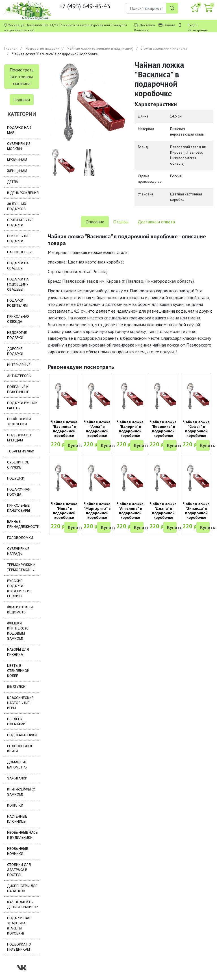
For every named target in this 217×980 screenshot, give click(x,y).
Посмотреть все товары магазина (22, 77)
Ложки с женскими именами (164, 48)
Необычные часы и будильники (23, 835)
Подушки (16, 478)
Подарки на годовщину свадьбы (18, 284)
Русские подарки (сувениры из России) (19, 589)
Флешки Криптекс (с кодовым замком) (18, 631)
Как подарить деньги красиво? (22, 905)
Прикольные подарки (18, 239)
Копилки (15, 805)
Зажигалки (17, 778)
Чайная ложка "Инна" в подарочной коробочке (64, 511)
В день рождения (23, 193)
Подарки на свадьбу (18, 266)
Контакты (141, 30)
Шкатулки (16, 687)
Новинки (22, 100)
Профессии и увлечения (19, 422)
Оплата (169, 25)
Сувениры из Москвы (19, 146)
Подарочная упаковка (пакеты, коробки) (19, 926)
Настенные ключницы (17, 819)
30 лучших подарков (17, 206)
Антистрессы (19, 376)
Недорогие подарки (42, 48)
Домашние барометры (17, 765)
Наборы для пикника (18, 652)
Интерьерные (19, 365)
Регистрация (198, 30)
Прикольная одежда (18, 319)
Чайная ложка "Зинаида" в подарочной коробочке (196, 511)
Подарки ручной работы (22, 406)
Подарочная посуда (19, 492)
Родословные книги (20, 749)
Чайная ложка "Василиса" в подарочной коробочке (64, 429)
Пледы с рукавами (16, 722)
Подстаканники (22, 735)
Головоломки (20, 538)
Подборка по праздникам (19, 947)
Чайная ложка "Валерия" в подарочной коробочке (130, 429)
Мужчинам (17, 160)
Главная (11, 48)
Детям (13, 182)
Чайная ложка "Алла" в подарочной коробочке (97, 429)
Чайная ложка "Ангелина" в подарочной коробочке (130, 511)
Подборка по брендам (19, 438)
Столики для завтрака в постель (19, 870)
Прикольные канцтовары (19, 508)
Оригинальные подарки (20, 223)
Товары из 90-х (21, 451)
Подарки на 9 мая (19, 130)
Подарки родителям (17, 303)
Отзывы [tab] (121, 222)
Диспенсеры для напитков (22, 888)
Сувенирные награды (18, 551)
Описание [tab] (95, 222)
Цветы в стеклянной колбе (18, 671)
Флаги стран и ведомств (20, 610)
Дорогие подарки (15, 351)
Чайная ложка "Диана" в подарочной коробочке (163, 511)
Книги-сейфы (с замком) (21, 792)
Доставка (147, 25)
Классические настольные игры (20, 703)
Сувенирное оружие (18, 465)
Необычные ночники (18, 851)
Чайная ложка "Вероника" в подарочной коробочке (163, 429)
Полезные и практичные (18, 389)
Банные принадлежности (23, 524)
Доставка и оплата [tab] (156, 222)
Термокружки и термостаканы (21, 567)
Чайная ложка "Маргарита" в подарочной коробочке (97, 511)
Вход (192, 25)
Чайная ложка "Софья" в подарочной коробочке (196, 429)
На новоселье (20, 252)
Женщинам (17, 171)
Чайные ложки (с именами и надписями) (100, 48)
